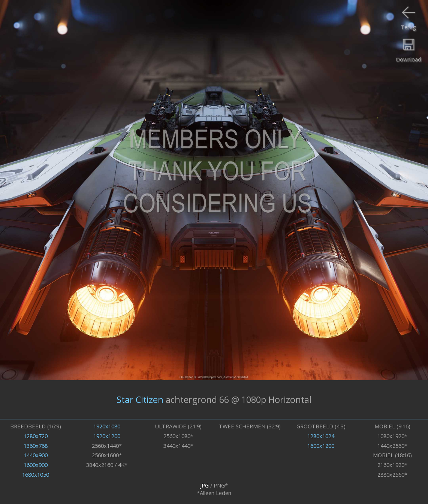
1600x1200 (321, 446)
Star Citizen (140, 400)
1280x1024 (321, 436)
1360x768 (36, 446)
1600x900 (36, 465)
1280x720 (36, 436)
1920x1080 (107, 426)
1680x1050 (36, 474)
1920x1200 (107, 436)
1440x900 (36, 455)
